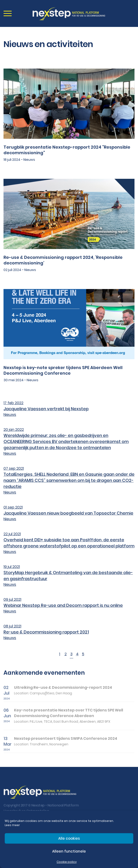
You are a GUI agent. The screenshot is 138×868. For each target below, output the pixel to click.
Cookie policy (67, 862)
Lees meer (12, 825)
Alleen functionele (69, 851)
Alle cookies (69, 838)
